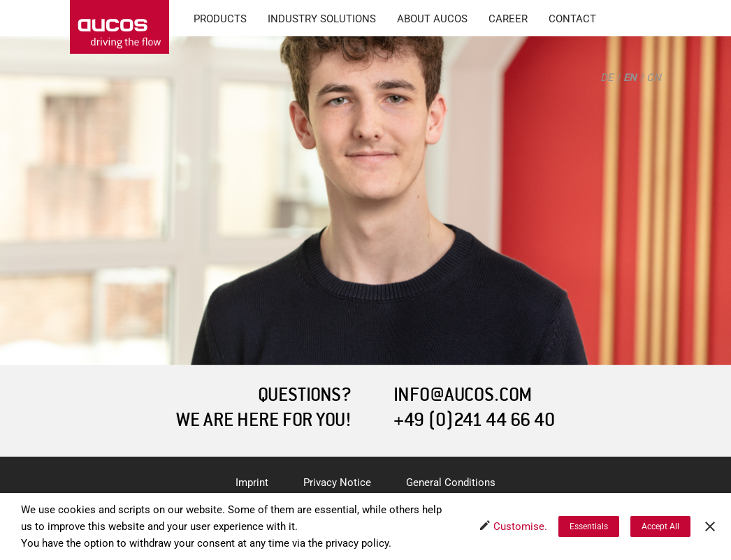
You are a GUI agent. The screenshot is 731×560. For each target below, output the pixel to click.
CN (654, 78)
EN (630, 78)
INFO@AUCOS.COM (463, 395)
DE (607, 78)
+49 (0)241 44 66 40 (474, 420)
